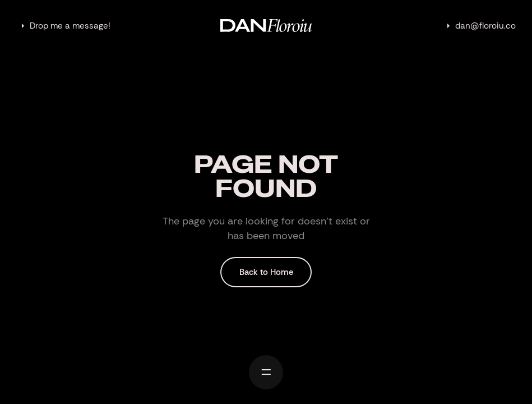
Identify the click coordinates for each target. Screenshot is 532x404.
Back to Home (266, 272)
